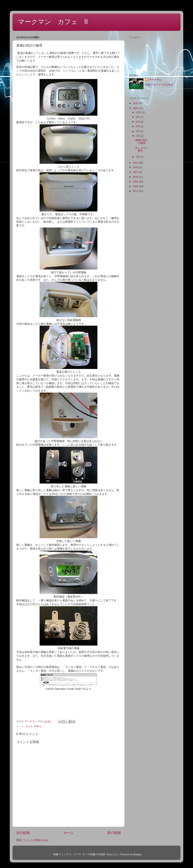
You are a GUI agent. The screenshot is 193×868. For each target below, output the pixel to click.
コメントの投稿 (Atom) (35, 840)
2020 (136, 177)
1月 (138, 157)
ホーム (69, 833)
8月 (138, 122)
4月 (138, 131)
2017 (136, 191)
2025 (136, 103)
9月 (138, 117)
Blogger (138, 854)
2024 (136, 108)
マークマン (155, 80)
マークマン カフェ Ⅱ (53, 22)
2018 (136, 186)
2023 (136, 163)
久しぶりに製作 (141, 149)
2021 (136, 172)
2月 (138, 136)
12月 (139, 112)
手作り (38, 726)
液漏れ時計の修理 (141, 142)
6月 (138, 126)
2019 (136, 182)
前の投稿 (114, 833)
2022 (136, 167)
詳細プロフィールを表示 (159, 85)
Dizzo (110, 854)
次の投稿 (23, 833)
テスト (29, 726)
